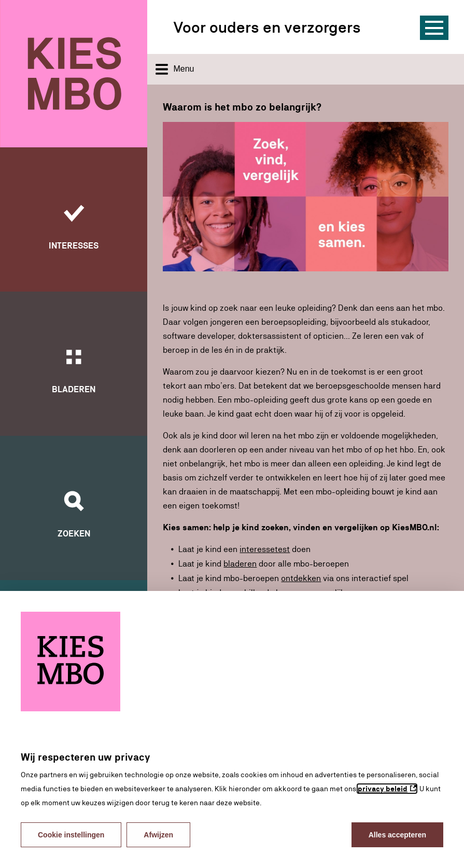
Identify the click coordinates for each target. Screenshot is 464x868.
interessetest (265, 549)
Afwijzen (158, 835)
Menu (175, 69)
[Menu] (434, 28)
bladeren (240, 563)
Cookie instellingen (71, 835)
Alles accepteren (397, 835)
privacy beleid (383, 789)
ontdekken (301, 577)
